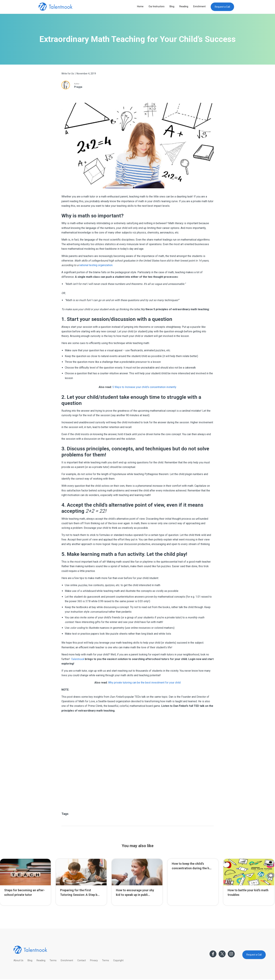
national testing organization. (96, 265)
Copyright (118, 960)
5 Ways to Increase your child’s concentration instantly (144, 387)
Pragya (78, 87)
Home (140, 6)
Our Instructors (157, 6)
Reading (184, 6)
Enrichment (199, 6)
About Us (18, 960)
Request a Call (222, 7)
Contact (82, 960)
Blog (172, 6)
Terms (53, 960)
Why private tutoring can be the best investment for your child (144, 683)
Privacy (94, 960)
